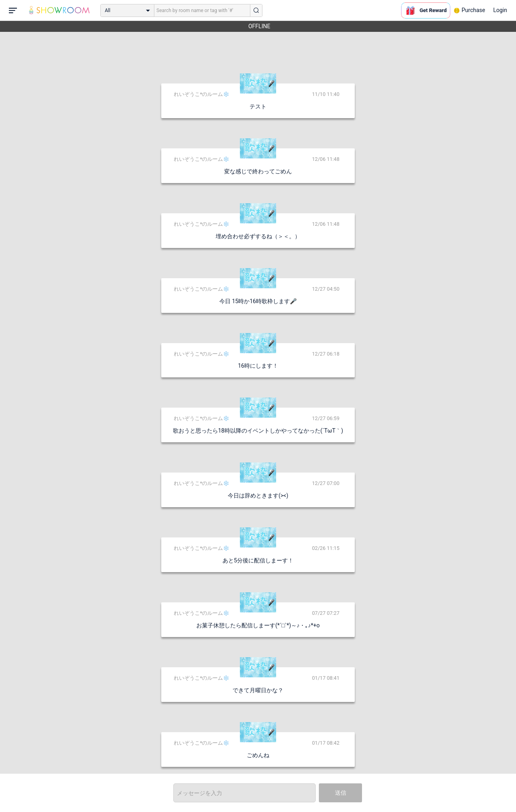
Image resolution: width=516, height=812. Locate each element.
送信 (341, 793)
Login (500, 10)
